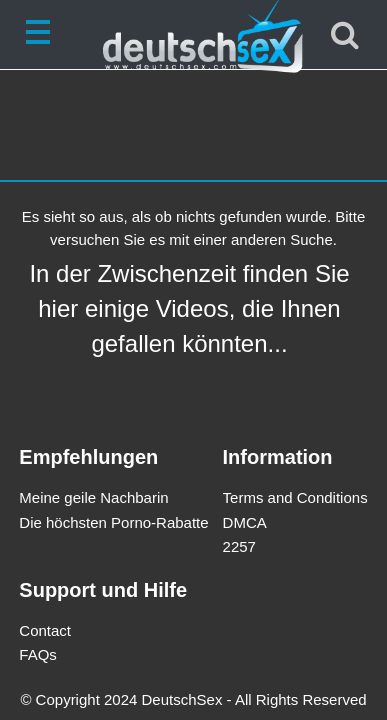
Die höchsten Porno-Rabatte (113, 522)
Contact (45, 630)
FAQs (38, 654)
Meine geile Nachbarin (93, 497)
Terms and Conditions (295, 497)
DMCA (245, 522)
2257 (239, 546)
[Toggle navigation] (42, 35)
